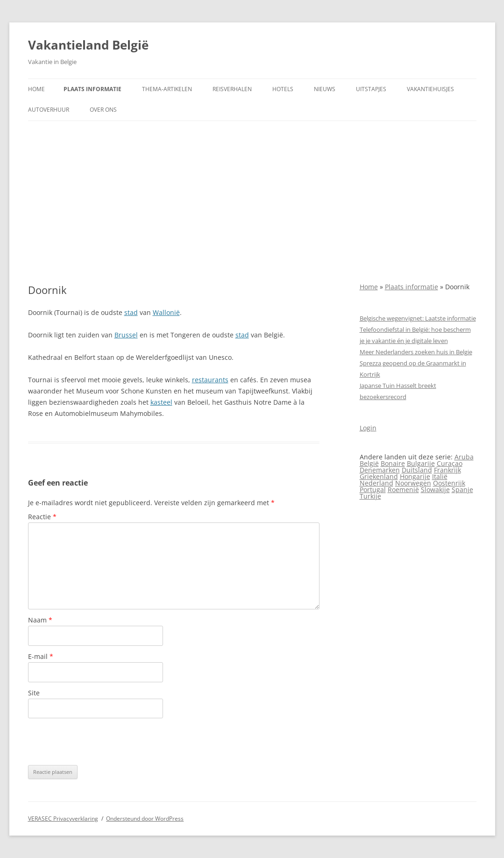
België (369, 463)
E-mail (41, 656)
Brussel (126, 335)
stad (131, 312)
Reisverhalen (232, 89)
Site (34, 693)
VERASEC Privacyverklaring (63, 819)
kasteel (161, 402)
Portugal (373, 490)
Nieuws (325, 89)
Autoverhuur (49, 110)
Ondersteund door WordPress (145, 819)
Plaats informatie (92, 89)
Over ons (103, 110)
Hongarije (415, 476)
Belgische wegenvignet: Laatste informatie (418, 318)
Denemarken (380, 470)
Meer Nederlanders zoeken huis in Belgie (416, 352)
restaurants (210, 380)
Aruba (464, 457)
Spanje (462, 490)
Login (368, 428)
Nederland (376, 483)
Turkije (370, 496)
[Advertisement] (252, 202)
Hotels (283, 89)
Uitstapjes (371, 89)
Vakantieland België (88, 45)
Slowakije (435, 490)
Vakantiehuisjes (430, 89)
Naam (40, 620)
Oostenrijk (449, 483)
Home (36, 89)
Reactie (42, 517)
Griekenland (379, 476)
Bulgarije (421, 463)
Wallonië (166, 312)
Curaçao (450, 463)
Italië (440, 476)
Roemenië (403, 490)
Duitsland (417, 470)
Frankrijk (447, 470)
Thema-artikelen (167, 89)
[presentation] (99, 742)
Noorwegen (413, 483)
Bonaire (393, 463)
